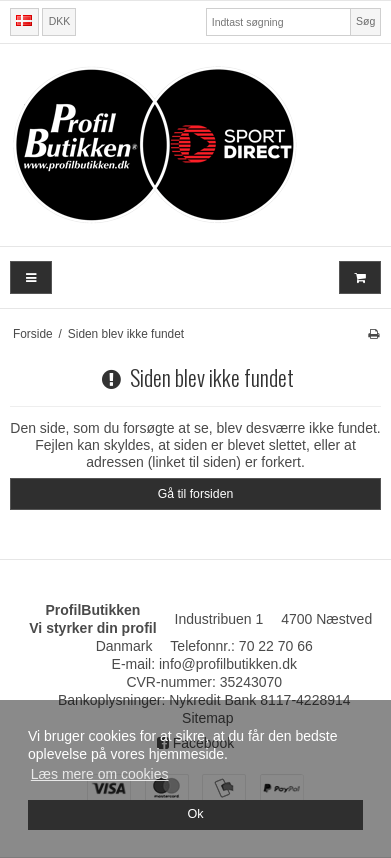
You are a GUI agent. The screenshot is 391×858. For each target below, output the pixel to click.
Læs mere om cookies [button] (100, 774)
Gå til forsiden (196, 494)
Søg (365, 21)
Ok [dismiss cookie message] (195, 814)
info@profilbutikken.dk (228, 664)
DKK (60, 21)
